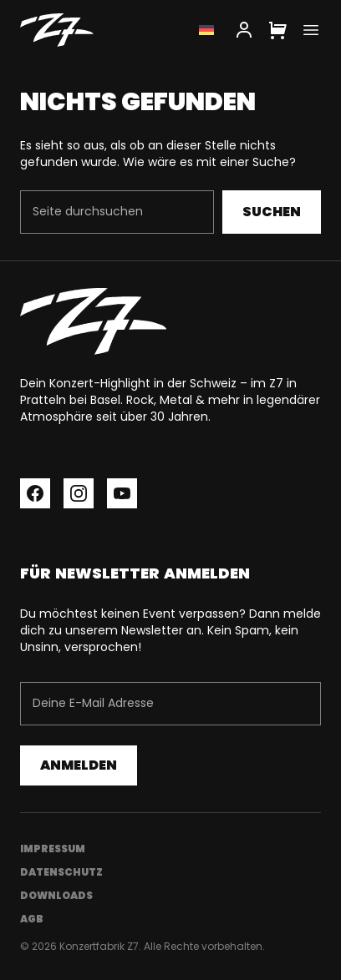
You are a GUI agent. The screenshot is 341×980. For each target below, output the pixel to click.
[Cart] (277, 30)
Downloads (56, 895)
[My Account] (244, 30)
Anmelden (79, 765)
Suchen (272, 212)
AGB (32, 919)
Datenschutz (61, 872)
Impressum (53, 849)
